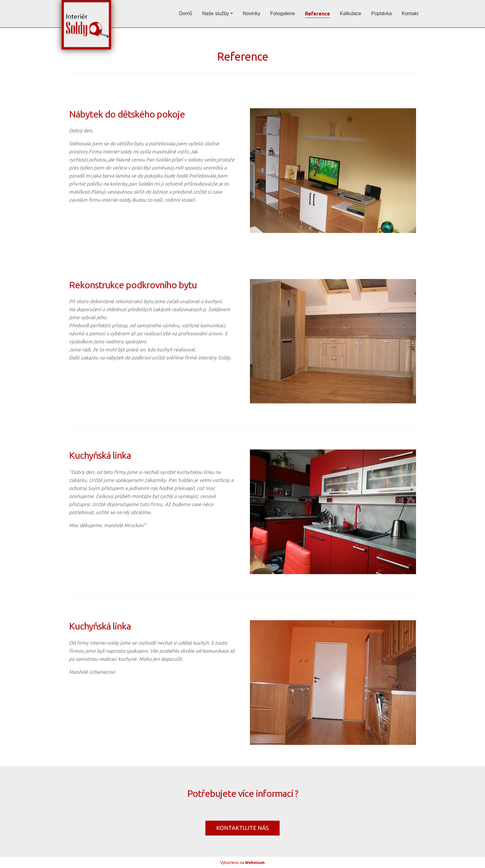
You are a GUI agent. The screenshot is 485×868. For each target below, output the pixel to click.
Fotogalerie (283, 13)
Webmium (255, 862)
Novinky (252, 13)
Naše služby (215, 13)
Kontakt (410, 13)
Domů (186, 13)
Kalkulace (351, 13)
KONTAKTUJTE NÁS (242, 828)
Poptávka (382, 13)
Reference (318, 14)
